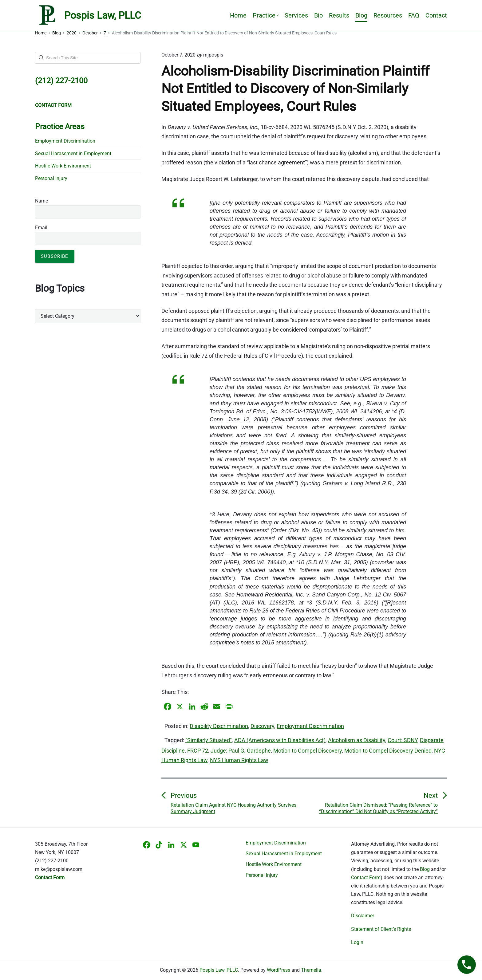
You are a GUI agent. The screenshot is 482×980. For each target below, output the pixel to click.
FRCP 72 (198, 751)
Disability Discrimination (219, 726)
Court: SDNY (403, 740)
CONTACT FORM (53, 105)
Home (238, 15)
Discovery (262, 726)
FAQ (414, 15)
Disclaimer (363, 916)
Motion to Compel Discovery (308, 751)
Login (357, 942)
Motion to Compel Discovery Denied (388, 751)
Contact (436, 15)
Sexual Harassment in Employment (73, 153)
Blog (361, 15)
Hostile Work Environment (63, 166)
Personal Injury (51, 178)
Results (339, 15)
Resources (388, 15)
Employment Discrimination (310, 726)
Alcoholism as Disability (357, 740)
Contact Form (366, 878)
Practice (266, 15)
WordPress (279, 970)
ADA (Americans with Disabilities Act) (280, 740)
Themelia (311, 970)
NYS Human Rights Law (239, 760)
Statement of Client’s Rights (381, 929)
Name (41, 201)
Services (296, 15)
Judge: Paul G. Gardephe (241, 751)
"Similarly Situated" (209, 740)
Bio (318, 15)
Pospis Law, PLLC (219, 970)
